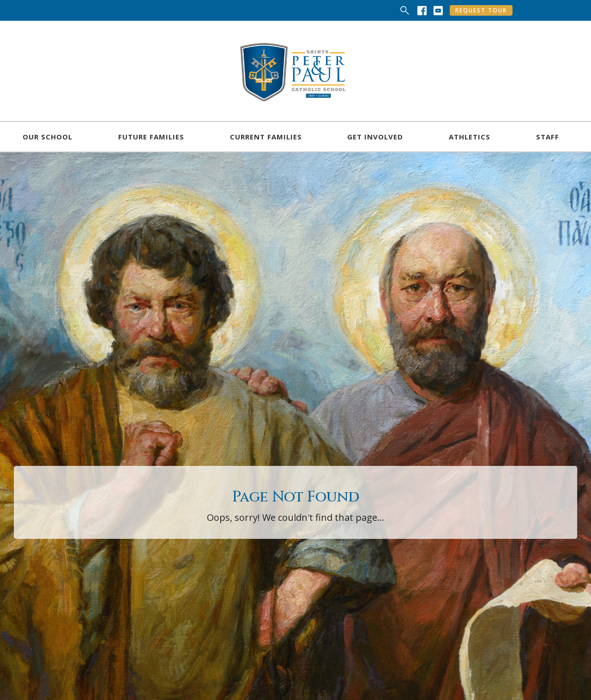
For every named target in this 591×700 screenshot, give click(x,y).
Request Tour (481, 10)
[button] (48, 137)
